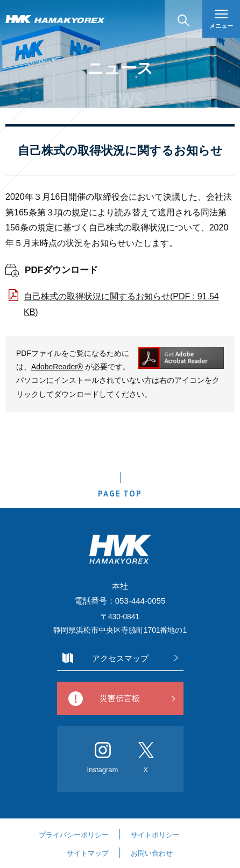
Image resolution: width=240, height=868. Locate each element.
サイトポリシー (155, 835)
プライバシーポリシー (74, 835)
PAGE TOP (120, 493)
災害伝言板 (120, 698)
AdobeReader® (57, 367)
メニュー (221, 19)
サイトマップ (88, 853)
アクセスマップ (120, 658)
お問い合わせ (152, 853)
